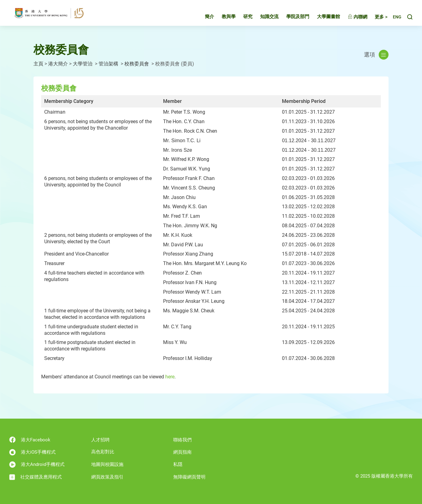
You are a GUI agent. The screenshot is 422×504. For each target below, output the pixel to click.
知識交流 (264, 17)
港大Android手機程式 (37, 465)
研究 (242, 17)
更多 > (375, 17)
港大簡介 (58, 64)
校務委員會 (137, 64)
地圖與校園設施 (107, 464)
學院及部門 (292, 17)
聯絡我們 (182, 440)
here (170, 377)
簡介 (204, 17)
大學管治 (83, 64)
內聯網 (352, 17)
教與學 (223, 17)
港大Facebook (30, 440)
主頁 (38, 64)
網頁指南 (182, 452)
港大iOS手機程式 (32, 452)
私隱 (178, 464)
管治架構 (109, 64)
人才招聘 (100, 440)
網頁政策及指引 (107, 477)
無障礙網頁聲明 (189, 477)
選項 (376, 55)
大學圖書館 (323, 17)
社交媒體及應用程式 (35, 477)
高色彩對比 (103, 452)
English (394, 17)
